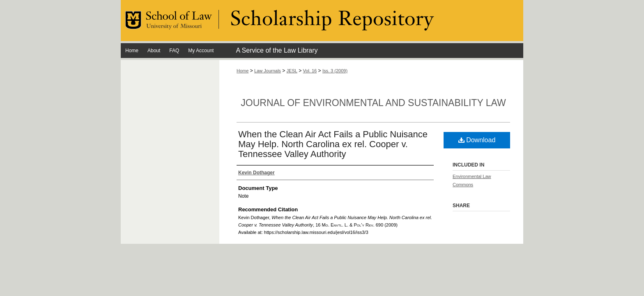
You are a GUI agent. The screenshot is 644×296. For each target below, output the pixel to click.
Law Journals (268, 71)
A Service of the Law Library (277, 50)
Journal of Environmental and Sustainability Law (373, 103)
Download (477, 140)
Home (243, 71)
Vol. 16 (310, 71)
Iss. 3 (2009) (335, 71)
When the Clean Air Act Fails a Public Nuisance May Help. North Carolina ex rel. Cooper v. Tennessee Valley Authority (333, 144)
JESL (292, 71)
